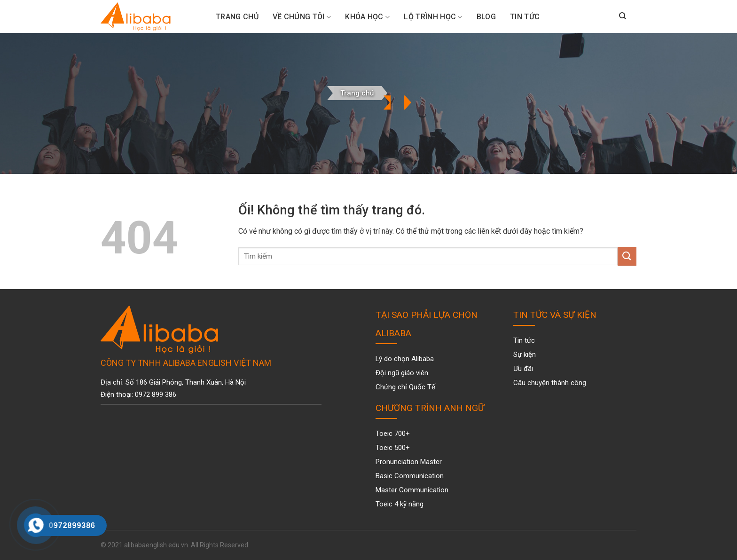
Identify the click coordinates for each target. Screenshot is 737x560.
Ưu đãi (523, 369)
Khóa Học (367, 17)
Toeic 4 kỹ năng (400, 504)
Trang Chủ (237, 17)
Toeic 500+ (393, 448)
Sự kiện (525, 355)
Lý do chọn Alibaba (405, 359)
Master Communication (412, 490)
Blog (486, 17)
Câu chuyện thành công (550, 383)
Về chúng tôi (302, 17)
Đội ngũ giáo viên (402, 373)
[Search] (623, 16)
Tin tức (525, 17)
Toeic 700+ (393, 434)
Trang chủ (357, 93)
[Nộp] (627, 256)
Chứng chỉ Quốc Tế (405, 387)
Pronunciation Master (409, 462)
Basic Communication (410, 476)
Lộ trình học (433, 17)
